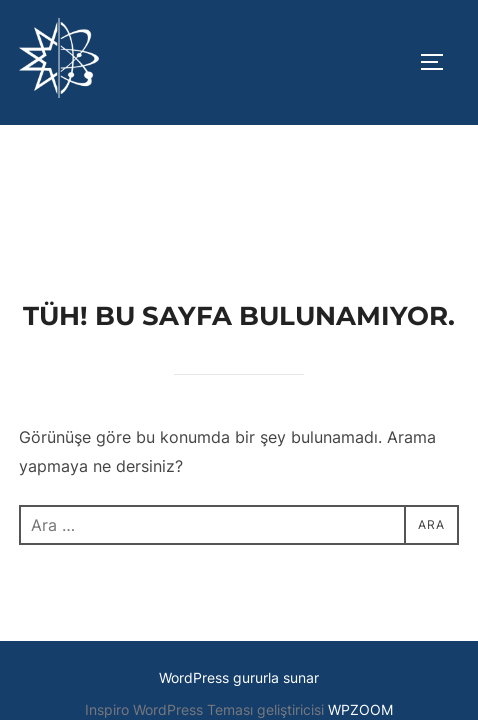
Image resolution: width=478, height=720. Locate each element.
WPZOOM (360, 584)
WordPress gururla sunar (239, 552)
